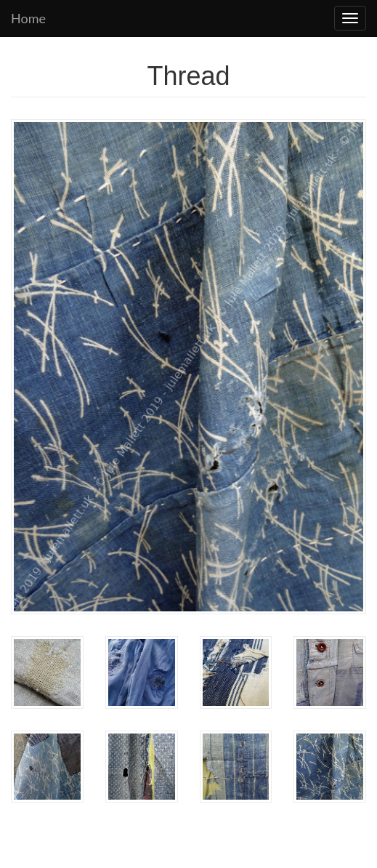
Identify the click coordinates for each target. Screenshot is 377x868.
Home (28, 18)
